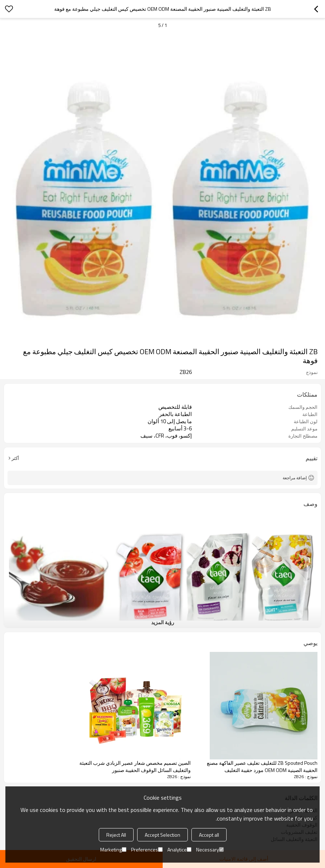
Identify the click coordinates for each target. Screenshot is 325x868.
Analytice (179, 849)
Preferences (147, 849)
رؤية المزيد (163, 622)
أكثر (15, 458)
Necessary (210, 849)
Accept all (209, 835)
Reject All (116, 835)
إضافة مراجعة (295, 478)
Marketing (113, 849)
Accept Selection (162, 835)
